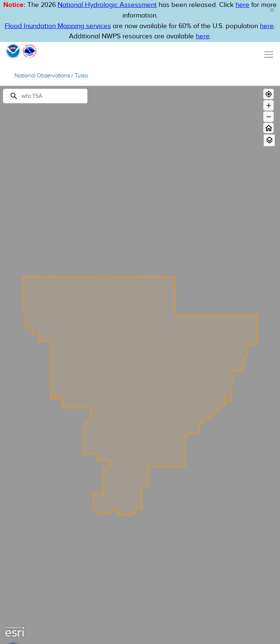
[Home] (269, 128)
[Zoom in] (269, 105)
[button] (272, 10)
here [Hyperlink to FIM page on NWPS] (267, 26)
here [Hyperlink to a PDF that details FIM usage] (203, 36)
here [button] (242, 5)
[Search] (45, 96)
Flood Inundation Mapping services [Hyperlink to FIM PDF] (58, 26)
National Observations (42, 76)
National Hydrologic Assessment (107, 5)
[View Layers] (269, 140)
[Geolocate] (269, 94)
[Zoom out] (269, 117)
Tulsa (81, 76)
